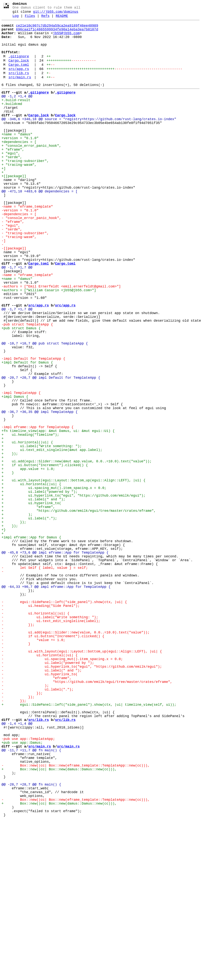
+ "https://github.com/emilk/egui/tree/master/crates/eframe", (79, 609)
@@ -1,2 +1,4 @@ (17, 112)
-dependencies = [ (19, 253)
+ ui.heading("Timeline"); (30, 518)
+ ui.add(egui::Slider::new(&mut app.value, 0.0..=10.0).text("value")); (77, 550)
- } (16, 769)
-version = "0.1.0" (20, 249)
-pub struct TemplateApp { (27, 386)
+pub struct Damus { (21, 390)
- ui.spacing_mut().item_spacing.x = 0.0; (62, 787)
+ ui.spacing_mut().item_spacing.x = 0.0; (54, 582)
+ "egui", (11, 180)
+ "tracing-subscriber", (25, 190)
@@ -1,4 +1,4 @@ (17, 865)
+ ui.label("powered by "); (40, 586)
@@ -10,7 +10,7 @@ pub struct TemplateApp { (45, 409)
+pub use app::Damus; (22, 888)
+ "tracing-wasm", (19, 194)
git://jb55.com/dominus (56, 14)
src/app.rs (19, 81)
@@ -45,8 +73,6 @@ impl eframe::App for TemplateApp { (55, 659)
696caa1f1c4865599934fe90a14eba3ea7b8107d (57, 34)
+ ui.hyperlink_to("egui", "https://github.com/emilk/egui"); (73, 591)
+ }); (10, 541)
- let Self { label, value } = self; (45, 678)
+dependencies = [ (19, 167)
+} (4, 632)
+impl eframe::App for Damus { (31, 641)
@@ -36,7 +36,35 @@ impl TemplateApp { (40, 491)
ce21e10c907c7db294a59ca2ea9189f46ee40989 (57, 29)
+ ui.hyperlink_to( (31, 600)
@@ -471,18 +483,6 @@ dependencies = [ (40, 226)
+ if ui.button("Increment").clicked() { (45, 555)
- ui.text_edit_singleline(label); (51, 742)
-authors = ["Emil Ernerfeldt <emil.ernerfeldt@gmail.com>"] (61, 340)
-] (4, 285)
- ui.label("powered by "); (48, 792)
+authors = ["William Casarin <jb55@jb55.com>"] (49, 345)
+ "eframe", (13, 176)
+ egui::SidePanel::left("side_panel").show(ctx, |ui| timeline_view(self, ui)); (89, 842)
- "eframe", (13, 263)
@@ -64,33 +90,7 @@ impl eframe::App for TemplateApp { (56, 701)
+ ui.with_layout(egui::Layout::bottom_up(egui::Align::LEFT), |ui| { (73, 573)
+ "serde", (12, 185)
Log (16, 19)
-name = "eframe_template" (27, 244)
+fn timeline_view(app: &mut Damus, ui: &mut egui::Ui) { (58, 513)
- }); (18, 746)
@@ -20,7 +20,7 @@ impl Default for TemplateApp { (51, 450)
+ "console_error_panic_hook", (31, 171)
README (62, 19)
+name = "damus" (17, 158)
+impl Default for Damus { (27, 431)
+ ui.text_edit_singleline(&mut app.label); (52, 536)
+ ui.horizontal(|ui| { (27, 527)
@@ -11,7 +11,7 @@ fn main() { (31, 897)
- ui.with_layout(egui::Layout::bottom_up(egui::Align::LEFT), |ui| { (82, 778)
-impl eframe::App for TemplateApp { (37, 509)
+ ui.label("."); (29, 618)
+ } (8, 564)
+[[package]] (14, 208)
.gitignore (19, 66)
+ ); (17, 614)
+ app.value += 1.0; (28, 559)
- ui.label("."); (37, 824)
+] (4, 199)
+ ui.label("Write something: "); (42, 532)
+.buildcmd (12, 121)
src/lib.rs (19, 86)
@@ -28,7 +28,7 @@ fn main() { (31, 938)
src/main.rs (20, 91)
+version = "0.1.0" (20, 162)
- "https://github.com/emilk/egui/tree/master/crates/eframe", (87, 815)
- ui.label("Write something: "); (50, 737)
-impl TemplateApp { (21, 468)
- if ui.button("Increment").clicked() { (53, 760)
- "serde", (12, 272)
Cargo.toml (19, 76)
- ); (25, 819)
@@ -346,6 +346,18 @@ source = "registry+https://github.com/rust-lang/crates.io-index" (89, 139)
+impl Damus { (15, 472)
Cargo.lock (19, 71)
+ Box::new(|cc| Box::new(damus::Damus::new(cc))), (59, 920)
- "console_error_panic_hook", (31, 258)
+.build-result (16, 117)
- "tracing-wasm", (19, 281)
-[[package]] (14, 294)
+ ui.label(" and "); (33, 596)
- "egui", (11, 267)
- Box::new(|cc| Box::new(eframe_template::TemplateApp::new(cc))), (76, 915)
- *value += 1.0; (33, 764)
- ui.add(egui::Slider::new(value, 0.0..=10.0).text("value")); (76, 755)
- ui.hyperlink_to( (40, 805)
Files (30, 19)
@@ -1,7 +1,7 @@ (17, 317)
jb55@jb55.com (66, 38)
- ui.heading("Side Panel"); (41, 723)
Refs (45, 19)
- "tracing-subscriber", (25, 276)
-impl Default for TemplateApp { (33, 427)
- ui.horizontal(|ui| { (35, 732)
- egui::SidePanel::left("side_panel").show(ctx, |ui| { (64, 719)
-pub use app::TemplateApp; (28, 883)
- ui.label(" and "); (42, 801)
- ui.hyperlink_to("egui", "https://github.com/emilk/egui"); (82, 796)
